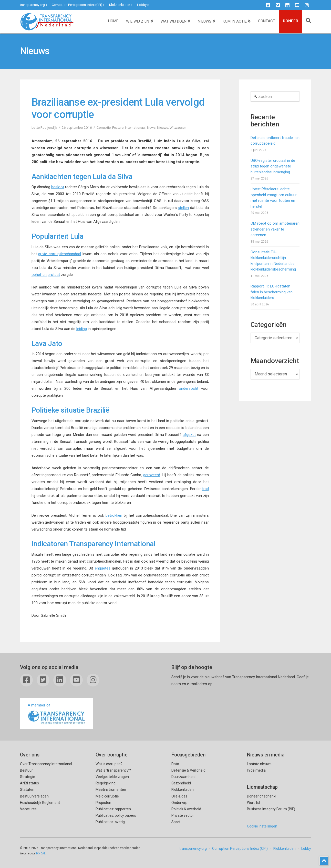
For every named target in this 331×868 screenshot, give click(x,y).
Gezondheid (181, 783)
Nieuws (163, 127)
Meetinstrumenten (111, 790)
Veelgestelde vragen (112, 777)
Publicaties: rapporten (113, 809)
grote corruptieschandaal (60, 254)
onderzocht (189, 388)
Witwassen (178, 127)
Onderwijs (179, 803)
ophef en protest (46, 275)
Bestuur (26, 770)
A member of (57, 714)
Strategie (28, 777)
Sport (176, 822)
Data (175, 764)
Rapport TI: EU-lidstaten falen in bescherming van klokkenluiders (272, 292)
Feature (118, 127)
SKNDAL (41, 854)
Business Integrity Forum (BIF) (271, 809)
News (151, 127)
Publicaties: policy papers (116, 815)
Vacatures (28, 809)
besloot (58, 187)
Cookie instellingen (262, 826)
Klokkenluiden (120, 5)
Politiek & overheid (186, 809)
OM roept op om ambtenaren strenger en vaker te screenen (275, 229)
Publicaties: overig (110, 822)
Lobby (142, 5)
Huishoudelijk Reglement (40, 803)
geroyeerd (152, 475)
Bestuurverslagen (34, 796)
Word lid (253, 803)
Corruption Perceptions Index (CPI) (77, 5)
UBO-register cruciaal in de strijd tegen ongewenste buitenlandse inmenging (273, 166)
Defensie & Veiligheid (188, 770)
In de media (256, 770)
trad (205, 489)
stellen (183, 208)
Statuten (27, 790)
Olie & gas (179, 796)
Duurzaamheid (183, 777)
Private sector (183, 815)
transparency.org (32, 5)
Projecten (103, 803)
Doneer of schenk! (262, 796)
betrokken (114, 515)
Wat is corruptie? (109, 764)
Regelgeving (106, 783)
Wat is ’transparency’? (113, 770)
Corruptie (104, 127)
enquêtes (103, 568)
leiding (82, 329)
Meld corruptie (107, 796)
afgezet (189, 435)
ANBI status (29, 783)
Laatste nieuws (259, 764)
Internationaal (135, 127)
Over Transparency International (46, 764)
